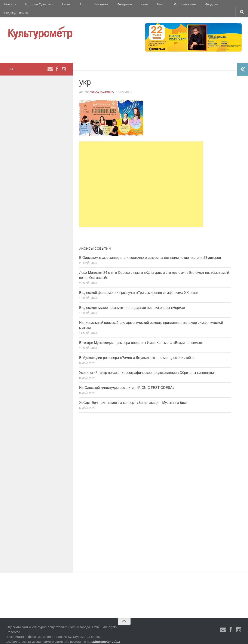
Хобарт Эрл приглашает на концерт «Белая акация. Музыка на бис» (133, 396)
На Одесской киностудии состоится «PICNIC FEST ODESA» (127, 381)
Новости (10, 5)
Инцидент (194, 5)
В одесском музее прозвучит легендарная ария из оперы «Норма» (132, 301)
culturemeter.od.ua (106, 635)
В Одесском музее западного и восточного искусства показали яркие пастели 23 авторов (150, 251)
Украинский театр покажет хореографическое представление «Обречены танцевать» (147, 366)
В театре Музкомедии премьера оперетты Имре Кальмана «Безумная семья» (141, 336)
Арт (76, 5)
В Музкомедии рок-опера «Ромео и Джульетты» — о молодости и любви (137, 351)
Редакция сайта (220, 5)
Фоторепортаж (169, 5)
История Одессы (36, 5)
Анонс (63, 5)
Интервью (114, 5)
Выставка (93, 5)
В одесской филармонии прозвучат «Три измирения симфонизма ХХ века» (139, 286)
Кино (132, 5)
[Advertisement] (141, 178)
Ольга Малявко (102, 86)
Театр (146, 5)
